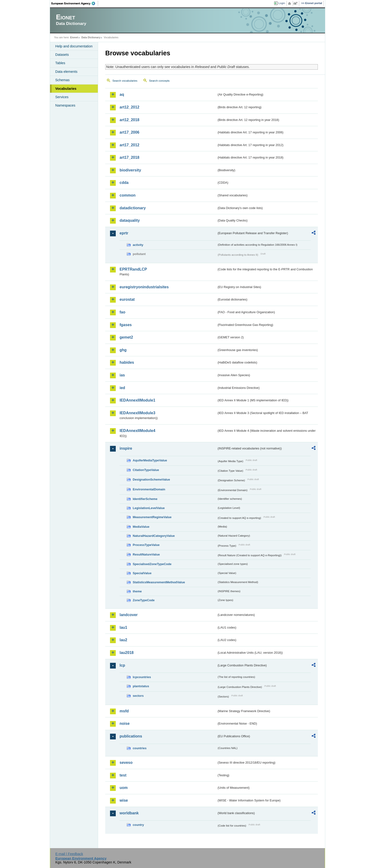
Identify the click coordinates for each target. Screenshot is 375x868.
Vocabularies (66, 89)
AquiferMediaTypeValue (150, 460)
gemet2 (126, 337)
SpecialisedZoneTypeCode (152, 564)
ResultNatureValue (146, 554)
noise (125, 723)
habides (127, 362)
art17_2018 (130, 157)
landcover (129, 615)
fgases (126, 325)
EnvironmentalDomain (149, 489)
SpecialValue (142, 573)
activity (138, 245)
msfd (124, 711)
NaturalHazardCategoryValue (154, 536)
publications (131, 736)
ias (122, 375)
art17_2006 (130, 132)
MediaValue (141, 527)
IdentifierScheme (145, 499)
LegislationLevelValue (149, 508)
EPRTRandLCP (133, 269)
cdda (124, 183)
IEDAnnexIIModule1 (137, 400)
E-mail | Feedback (69, 854)
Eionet (74, 37)
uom (124, 788)
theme (137, 591)
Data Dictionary (91, 37)
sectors (138, 696)
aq (122, 94)
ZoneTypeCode (144, 600)
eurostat (127, 299)
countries (140, 748)
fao (122, 312)
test (123, 775)
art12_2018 (130, 120)
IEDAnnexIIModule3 (137, 413)
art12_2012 (130, 107)
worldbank (129, 813)
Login (282, 3)
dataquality (130, 220)
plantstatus (141, 686)
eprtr (124, 233)
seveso (126, 763)
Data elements (66, 72)
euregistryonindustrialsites (144, 287)
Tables (60, 63)
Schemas (62, 80)
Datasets (62, 55)
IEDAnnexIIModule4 (137, 431)
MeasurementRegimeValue (152, 517)
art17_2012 (130, 145)
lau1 (123, 627)
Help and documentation (74, 46)
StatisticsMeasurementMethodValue (159, 582)
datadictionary (133, 208)
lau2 (123, 640)
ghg (123, 350)
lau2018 (127, 653)
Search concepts (159, 81)
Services (62, 97)
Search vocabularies (125, 81)
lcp (122, 665)
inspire (126, 448)
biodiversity (130, 170)
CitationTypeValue (146, 470)
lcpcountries (142, 677)
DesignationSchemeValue (151, 479)
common (128, 195)
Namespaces (65, 105)
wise (124, 800)
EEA (75, 3)
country (138, 825)
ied (122, 388)
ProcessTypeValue (146, 545)
